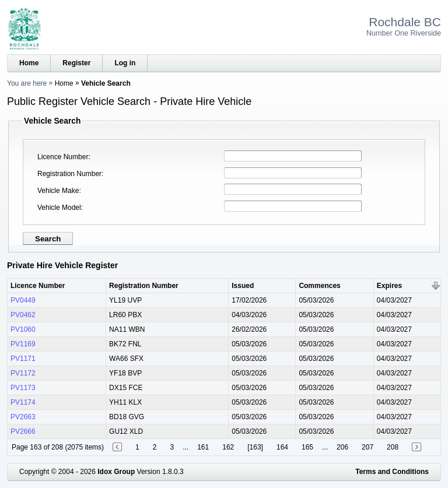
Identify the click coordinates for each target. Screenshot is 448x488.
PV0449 (23, 300)
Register (76, 63)
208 (393, 447)
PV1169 (23, 344)
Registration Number (69, 174)
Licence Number (63, 157)
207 (367, 447)
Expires (389, 286)
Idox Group (116, 472)
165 (307, 447)
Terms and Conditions (392, 472)
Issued (243, 286)
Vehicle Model (59, 208)
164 (282, 447)
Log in (125, 63)
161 (203, 447)
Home (29, 63)
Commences (319, 286)
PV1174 (23, 402)
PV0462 (23, 315)
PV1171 (23, 359)
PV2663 (23, 417)
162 (228, 447)
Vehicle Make (58, 191)
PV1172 (23, 373)
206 (342, 447)
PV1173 (23, 388)
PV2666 (23, 431)
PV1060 (23, 329)
